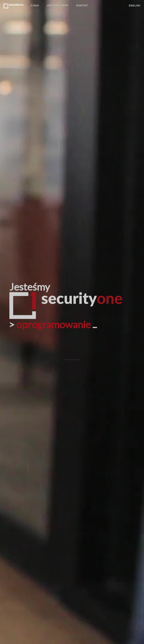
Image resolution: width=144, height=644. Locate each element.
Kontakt (82, 6)
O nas (35, 6)
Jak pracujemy (58, 6)
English (135, 6)
